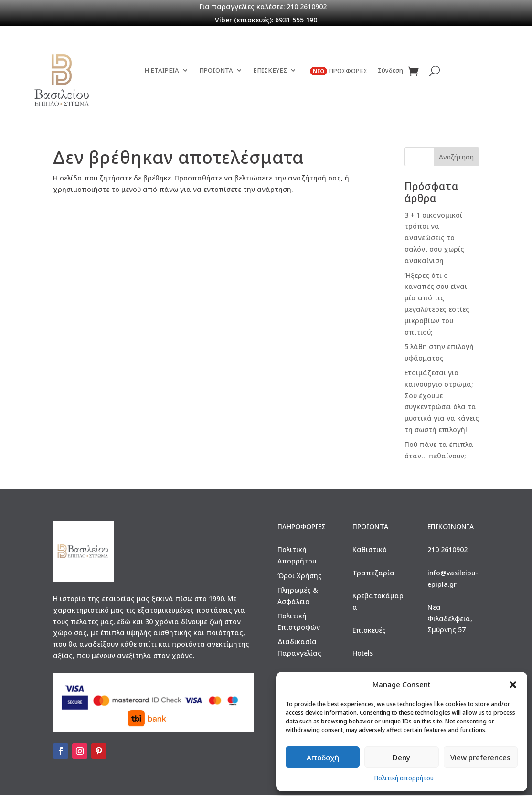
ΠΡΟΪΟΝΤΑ (216, 84)
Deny (401, 757)
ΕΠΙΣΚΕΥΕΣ (270, 84)
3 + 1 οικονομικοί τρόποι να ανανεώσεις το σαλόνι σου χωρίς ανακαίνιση (434, 239)
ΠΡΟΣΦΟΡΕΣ (339, 85)
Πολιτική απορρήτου (404, 778)
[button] (513, 685)
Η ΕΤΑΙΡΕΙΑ (162, 84)
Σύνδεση (390, 84)
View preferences (480, 757)
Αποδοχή (323, 757)
